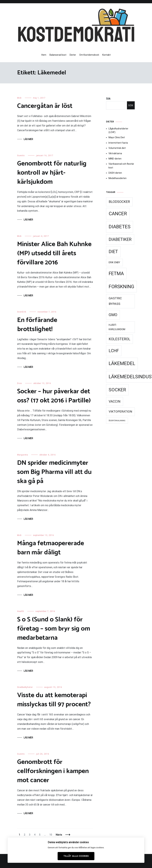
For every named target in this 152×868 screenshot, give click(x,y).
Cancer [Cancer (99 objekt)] (118, 214)
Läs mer (28, 139)
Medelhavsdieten (118, 178)
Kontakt (106, 55)
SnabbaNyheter (25, 687)
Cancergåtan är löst (45, 106)
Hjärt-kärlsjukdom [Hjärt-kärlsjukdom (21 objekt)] (117, 327)
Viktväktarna (115, 153)
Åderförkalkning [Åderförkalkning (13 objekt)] (117, 421)
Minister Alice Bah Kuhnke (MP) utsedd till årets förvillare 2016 (54, 253)
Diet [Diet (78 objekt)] (113, 252)
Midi (19, 98)
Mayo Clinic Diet (117, 137)
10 (51, 835)
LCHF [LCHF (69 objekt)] (114, 351)
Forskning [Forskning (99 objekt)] (121, 287)
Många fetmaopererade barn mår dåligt (51, 548)
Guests (21, 156)
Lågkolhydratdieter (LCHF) (118, 130)
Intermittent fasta (118, 143)
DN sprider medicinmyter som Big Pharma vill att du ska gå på (54, 472)
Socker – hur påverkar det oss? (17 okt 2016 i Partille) (54, 396)
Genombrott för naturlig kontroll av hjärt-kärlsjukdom (52, 173)
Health (21, 611)
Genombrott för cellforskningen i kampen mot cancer (53, 771)
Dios (20, 383)
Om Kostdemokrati (89, 55)
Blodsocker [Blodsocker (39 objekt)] (119, 202)
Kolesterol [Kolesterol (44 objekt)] (119, 339)
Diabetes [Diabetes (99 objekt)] (120, 227)
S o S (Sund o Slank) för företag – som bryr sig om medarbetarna (54, 629)
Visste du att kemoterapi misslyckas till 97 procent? (54, 700)
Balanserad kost (58, 55)
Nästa (59, 835)
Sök (108, 99)
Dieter (73, 55)
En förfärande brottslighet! (37, 325)
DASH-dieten (115, 173)
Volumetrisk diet (117, 148)
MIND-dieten (115, 159)
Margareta (23, 455)
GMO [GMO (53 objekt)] (113, 315)
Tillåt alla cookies (76, 856)
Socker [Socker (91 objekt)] (117, 390)
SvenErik (22, 312)
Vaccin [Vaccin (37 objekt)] (115, 401)
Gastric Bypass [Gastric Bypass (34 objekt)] (115, 301)
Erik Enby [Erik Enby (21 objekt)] (114, 262)
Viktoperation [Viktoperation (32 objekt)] (120, 412)
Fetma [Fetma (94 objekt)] (116, 274)
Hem (44, 55)
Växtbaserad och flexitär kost (121, 166)
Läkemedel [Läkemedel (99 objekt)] (122, 363)
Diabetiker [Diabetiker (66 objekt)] (120, 239)
